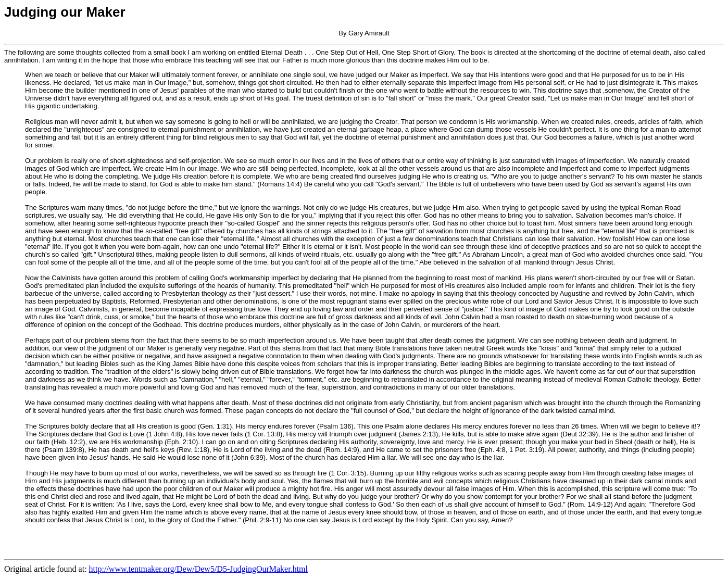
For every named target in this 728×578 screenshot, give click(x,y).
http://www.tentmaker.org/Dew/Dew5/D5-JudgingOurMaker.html (198, 569)
